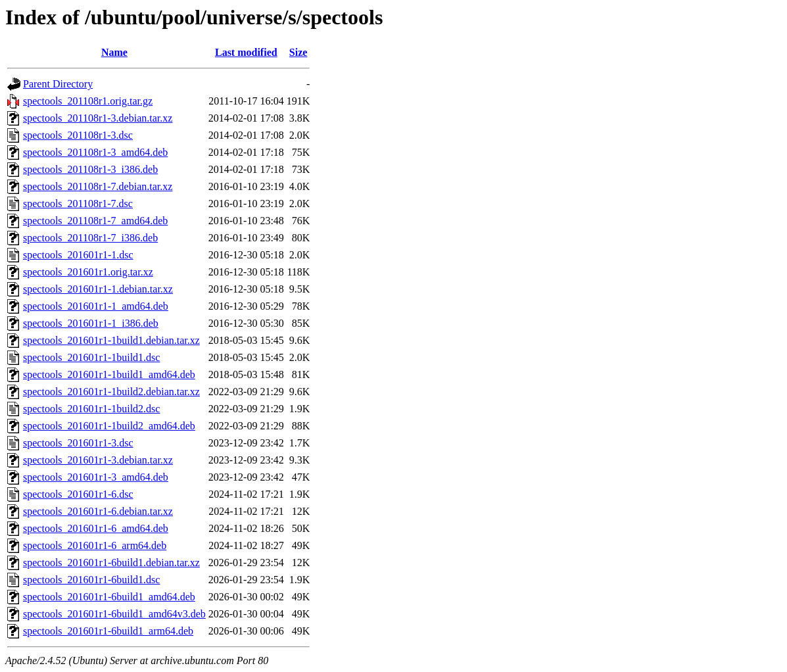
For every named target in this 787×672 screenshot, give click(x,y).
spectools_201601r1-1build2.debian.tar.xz (111, 392)
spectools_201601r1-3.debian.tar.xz (98, 460)
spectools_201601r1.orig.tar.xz (88, 272)
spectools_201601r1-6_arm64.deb (95, 545)
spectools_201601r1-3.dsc (78, 443)
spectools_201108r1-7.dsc (78, 204)
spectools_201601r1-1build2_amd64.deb (109, 426)
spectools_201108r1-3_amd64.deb (95, 152)
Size (298, 52)
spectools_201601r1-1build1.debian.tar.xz (111, 340)
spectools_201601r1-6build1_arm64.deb (108, 631)
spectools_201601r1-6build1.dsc (91, 580)
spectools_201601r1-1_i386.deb (91, 323)
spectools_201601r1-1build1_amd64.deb (109, 374)
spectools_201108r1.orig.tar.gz (88, 101)
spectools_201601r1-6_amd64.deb (96, 528)
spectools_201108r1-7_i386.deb (90, 238)
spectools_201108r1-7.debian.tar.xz (98, 186)
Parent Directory (58, 84)
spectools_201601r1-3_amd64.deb (96, 477)
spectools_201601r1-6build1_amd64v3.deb (114, 614)
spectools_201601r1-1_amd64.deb (96, 306)
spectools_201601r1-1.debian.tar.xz (98, 289)
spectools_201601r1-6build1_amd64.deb (109, 597)
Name (114, 52)
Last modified (246, 52)
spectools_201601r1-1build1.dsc (91, 357)
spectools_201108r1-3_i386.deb (90, 169)
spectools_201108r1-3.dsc (78, 135)
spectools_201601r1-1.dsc (78, 255)
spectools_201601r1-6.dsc (78, 494)
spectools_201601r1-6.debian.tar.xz (98, 511)
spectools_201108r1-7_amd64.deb (95, 221)
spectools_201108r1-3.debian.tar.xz (98, 118)
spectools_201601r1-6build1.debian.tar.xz (111, 563)
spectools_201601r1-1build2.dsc (91, 409)
